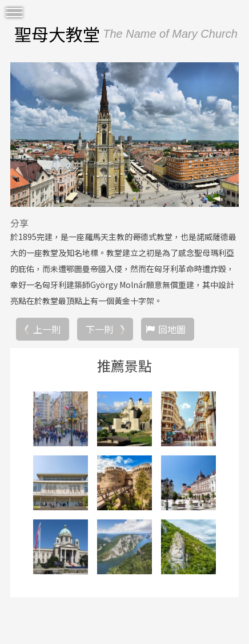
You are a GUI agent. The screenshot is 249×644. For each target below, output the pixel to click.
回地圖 (172, 329)
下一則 (99, 329)
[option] (124, 135)
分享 (19, 223)
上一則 (47, 329)
